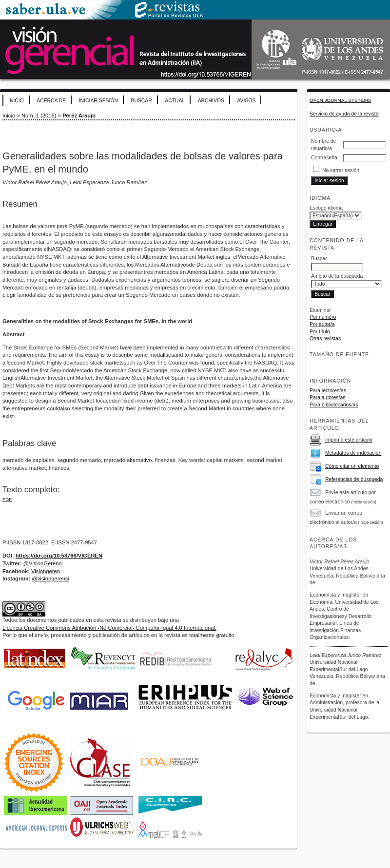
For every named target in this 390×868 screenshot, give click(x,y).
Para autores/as (327, 397)
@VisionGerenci (43, 563)
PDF (7, 499)
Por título (320, 332)
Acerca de (51, 101)
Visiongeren (46, 571)
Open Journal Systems (340, 100)
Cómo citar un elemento (352, 466)
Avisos (246, 101)
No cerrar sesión (341, 170)
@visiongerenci (50, 579)
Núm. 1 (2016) (39, 116)
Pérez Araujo (79, 116)
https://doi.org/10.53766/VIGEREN (59, 556)
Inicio (16, 101)
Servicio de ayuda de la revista (344, 114)
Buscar (141, 101)
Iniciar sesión (98, 101)
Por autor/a (322, 324)
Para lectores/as (328, 391)
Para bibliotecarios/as (334, 405)
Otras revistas (325, 338)
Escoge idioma (326, 208)
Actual (175, 101)
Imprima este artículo (349, 440)
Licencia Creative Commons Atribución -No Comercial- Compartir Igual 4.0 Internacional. (109, 628)
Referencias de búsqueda (354, 479)
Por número (323, 317)
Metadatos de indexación (353, 453)
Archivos (211, 101)
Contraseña (324, 158)
